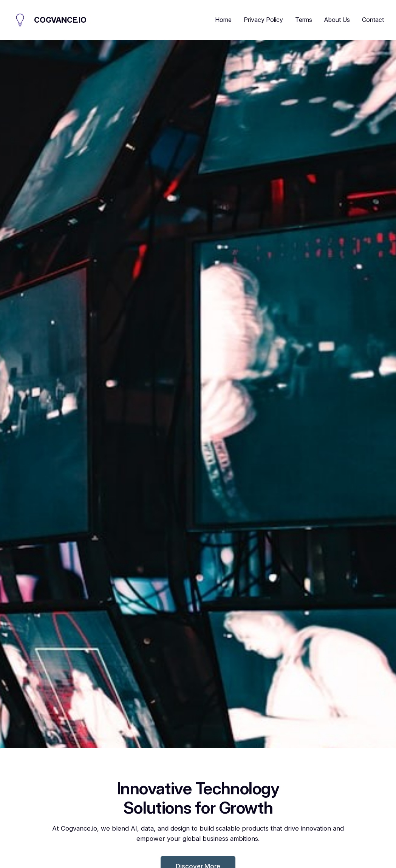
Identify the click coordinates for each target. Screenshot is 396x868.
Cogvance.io (60, 20)
